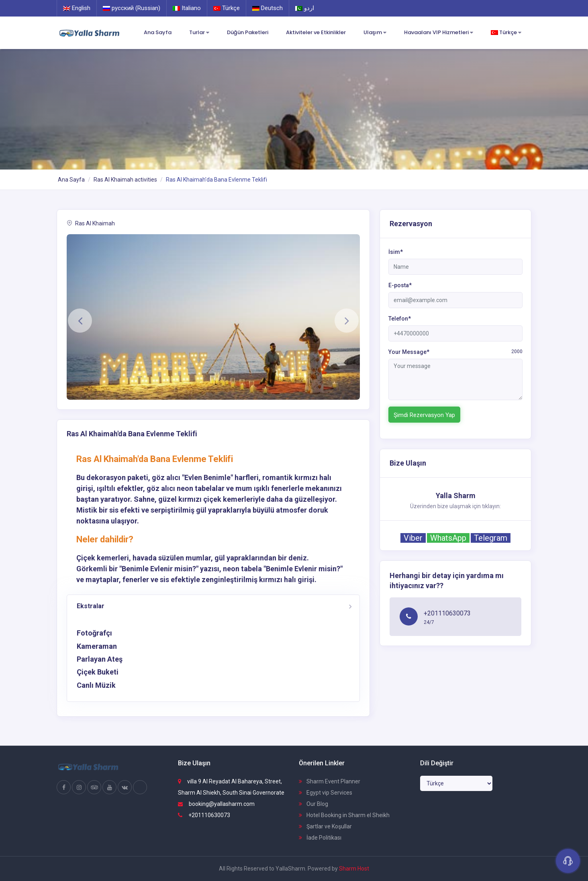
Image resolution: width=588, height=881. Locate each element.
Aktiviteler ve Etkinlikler (316, 32)
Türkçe (227, 8)
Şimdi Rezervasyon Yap (424, 415)
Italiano (187, 8)
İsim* (396, 252)
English (77, 8)
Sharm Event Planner (330, 781)
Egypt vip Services (326, 793)
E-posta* (400, 285)
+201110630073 (204, 815)
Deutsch (267, 8)
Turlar (199, 33)
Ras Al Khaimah (91, 223)
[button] (80, 321)
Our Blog (313, 804)
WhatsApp (448, 538)
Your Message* (455, 352)
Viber (413, 538)
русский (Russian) (132, 8)
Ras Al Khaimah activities (125, 180)
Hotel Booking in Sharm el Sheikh (344, 815)
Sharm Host (354, 869)
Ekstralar (91, 606)
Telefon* (400, 319)
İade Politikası (320, 838)
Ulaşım (375, 33)
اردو (305, 8)
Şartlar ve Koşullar (325, 826)
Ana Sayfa (158, 32)
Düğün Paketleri (248, 32)
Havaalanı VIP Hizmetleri (439, 33)
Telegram (491, 538)
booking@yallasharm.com (216, 804)
